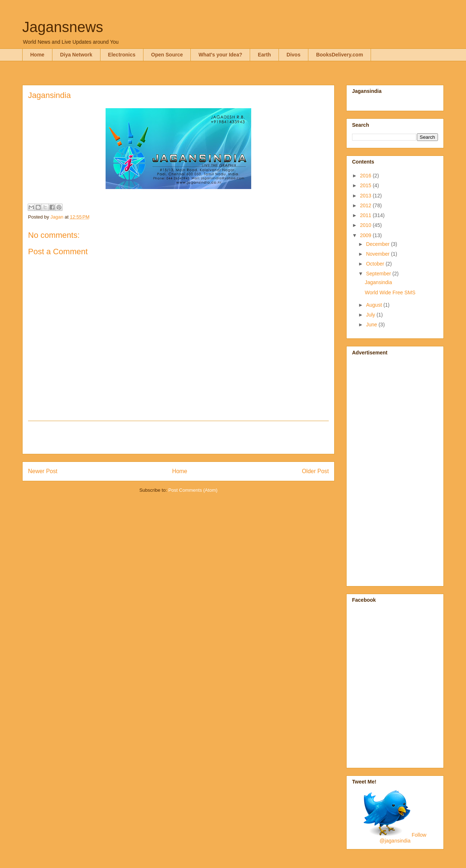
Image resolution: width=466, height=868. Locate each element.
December (378, 244)
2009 (366, 235)
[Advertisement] (178, 437)
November (378, 254)
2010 (366, 225)
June (372, 325)
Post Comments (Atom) (193, 490)
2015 (366, 185)
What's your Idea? (220, 55)
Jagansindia (378, 282)
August (374, 305)
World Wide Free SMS (390, 292)
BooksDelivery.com (339, 55)
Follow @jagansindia (403, 838)
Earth (264, 55)
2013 (366, 196)
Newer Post (43, 471)
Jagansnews (63, 27)
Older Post (315, 471)
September (379, 274)
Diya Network (76, 55)
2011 (366, 215)
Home (37, 55)
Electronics (122, 55)
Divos (293, 55)
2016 (366, 176)
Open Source (167, 55)
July (371, 315)
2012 (366, 205)
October (376, 264)
